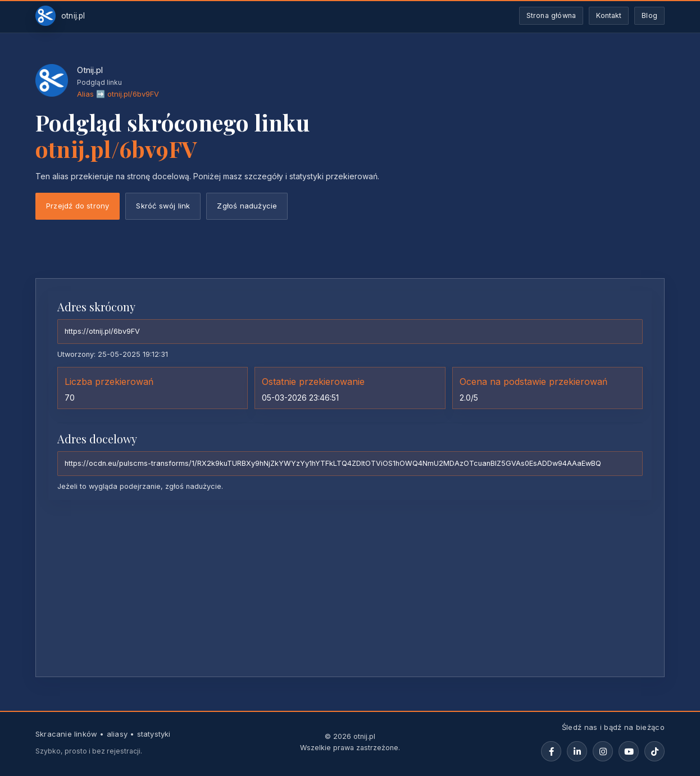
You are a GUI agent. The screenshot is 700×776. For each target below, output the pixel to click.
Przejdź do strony (78, 206)
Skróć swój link (163, 206)
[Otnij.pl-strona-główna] (60, 16)
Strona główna (551, 15)
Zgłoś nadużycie (247, 206)
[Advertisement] (350, 588)
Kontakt (609, 15)
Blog (649, 15)
